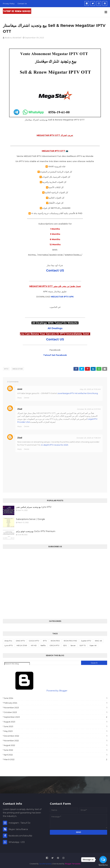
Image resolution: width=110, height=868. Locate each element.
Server (73, 645)
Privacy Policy (9, 4)
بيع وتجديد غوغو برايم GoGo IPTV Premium (36, 531)
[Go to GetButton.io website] (103, 865)
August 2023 (56, 721)
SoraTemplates (45, 863)
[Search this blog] (17, 663)
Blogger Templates (73, 863)
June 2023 (56, 726)
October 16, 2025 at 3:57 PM (89, 408)
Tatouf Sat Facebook (55, 355)
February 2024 (56, 702)
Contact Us (22, 4)
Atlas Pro (8, 640)
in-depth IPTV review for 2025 (55, 444)
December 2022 (56, 735)
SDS (65, 645)
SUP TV (83, 645)
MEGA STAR (18, 369)
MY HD (34, 645)
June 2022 (56, 749)
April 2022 (56, 754)
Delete (27, 397)
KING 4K (98, 640)
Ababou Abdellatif (13, 38)
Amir (20, 388)
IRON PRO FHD (70, 640)
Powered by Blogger (35, 690)
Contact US (55, 270)
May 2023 (56, 730)
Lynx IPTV (9, 645)
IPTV (6, 369)
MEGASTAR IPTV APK (62, 297)
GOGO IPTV (34, 640)
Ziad (20, 408)
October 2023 (56, 712)
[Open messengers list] (103, 860)
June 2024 (56, 697)
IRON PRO (55, 640)
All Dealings (55, 328)
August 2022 (56, 745)
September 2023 (56, 716)
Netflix (43, 645)
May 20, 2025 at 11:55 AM (90, 388)
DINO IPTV (20, 640)
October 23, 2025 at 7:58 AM (89, 437)
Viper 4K (93, 645)
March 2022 (56, 759)
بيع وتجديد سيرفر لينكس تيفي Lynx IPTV (34, 506)
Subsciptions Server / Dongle (31, 519)
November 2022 (56, 740)
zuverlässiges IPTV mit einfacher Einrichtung (78, 393)
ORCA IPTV (54, 645)
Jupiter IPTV (86, 640)
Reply (20, 397)
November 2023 (56, 707)
